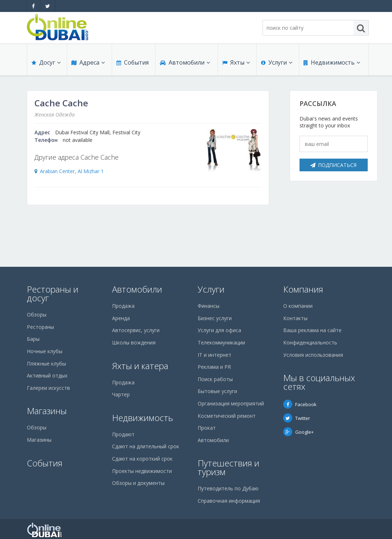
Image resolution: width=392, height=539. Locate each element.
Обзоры (37, 315)
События (133, 62)
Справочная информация (229, 501)
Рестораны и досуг (53, 293)
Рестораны (40, 327)
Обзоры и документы (138, 483)
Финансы (209, 306)
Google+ (298, 432)
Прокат (207, 428)
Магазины (47, 411)
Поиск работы (215, 379)
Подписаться (333, 165)
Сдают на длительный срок (146, 446)
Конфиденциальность (310, 342)
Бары (33, 339)
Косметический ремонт (227, 416)
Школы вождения (134, 342)
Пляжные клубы (46, 364)
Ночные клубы (45, 351)
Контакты (295, 318)
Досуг (46, 62)
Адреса (88, 62)
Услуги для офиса (219, 330)
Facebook (300, 404)
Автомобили (185, 62)
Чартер (121, 394)
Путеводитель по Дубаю (228, 488)
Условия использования (313, 355)
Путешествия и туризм (228, 467)
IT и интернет (214, 355)
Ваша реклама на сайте (312, 330)
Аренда (121, 318)
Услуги (277, 62)
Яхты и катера (140, 366)
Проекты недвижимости (142, 471)
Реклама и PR (214, 367)
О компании (298, 306)
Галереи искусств (48, 388)
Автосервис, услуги (136, 330)
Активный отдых (47, 375)
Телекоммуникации (221, 342)
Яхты (236, 62)
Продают (123, 434)
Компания (303, 289)
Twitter (297, 418)
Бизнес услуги (215, 318)
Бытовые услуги (217, 391)
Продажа (123, 306)
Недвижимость (332, 62)
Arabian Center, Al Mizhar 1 (72, 171)
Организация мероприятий (231, 403)
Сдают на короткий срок (142, 459)
